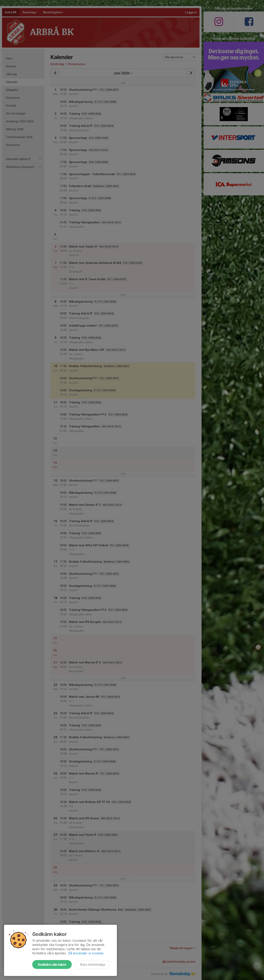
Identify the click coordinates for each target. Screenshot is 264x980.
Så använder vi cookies (86, 953)
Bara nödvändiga (93, 964)
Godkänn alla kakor (52, 964)
